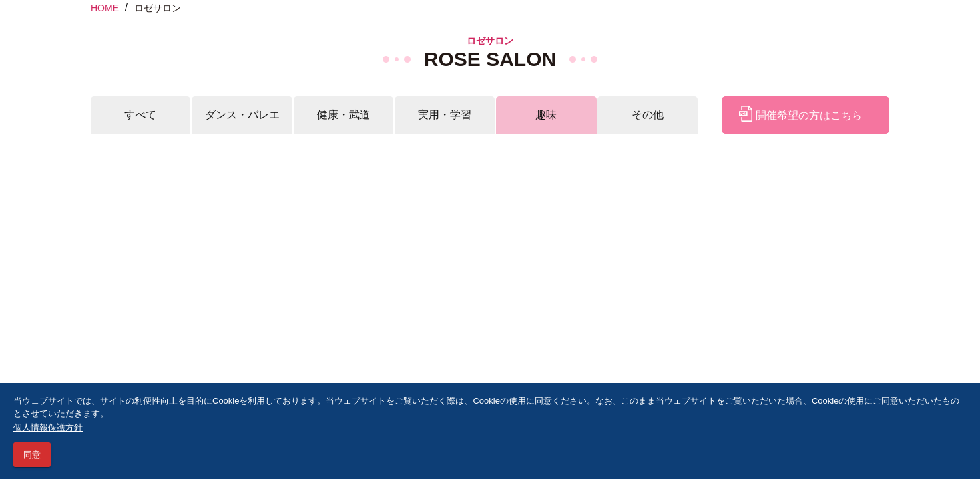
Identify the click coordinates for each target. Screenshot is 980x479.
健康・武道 (344, 115)
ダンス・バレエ (242, 115)
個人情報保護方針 (48, 427)
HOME (105, 8)
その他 (648, 115)
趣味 (546, 115)
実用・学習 (445, 115)
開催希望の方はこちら (800, 115)
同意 (32, 455)
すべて (140, 115)
